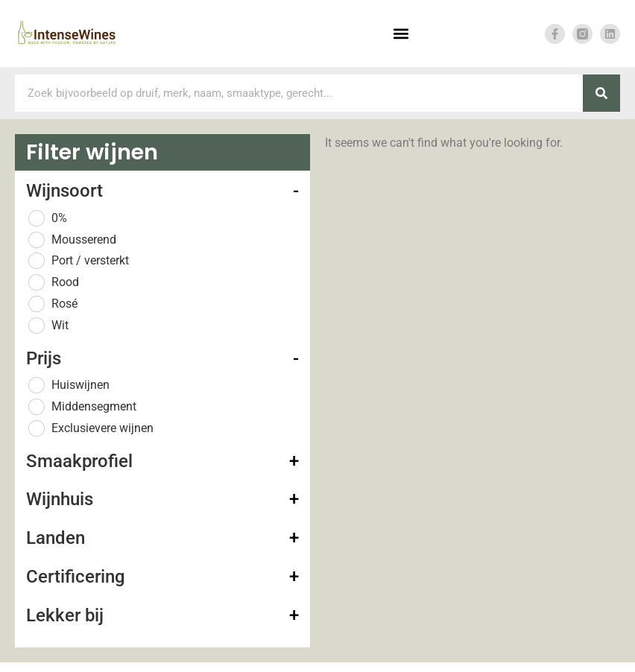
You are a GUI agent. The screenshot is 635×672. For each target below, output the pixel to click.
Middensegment (94, 406)
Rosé (64, 304)
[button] (401, 34)
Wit (60, 325)
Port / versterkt (90, 260)
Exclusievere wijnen (102, 428)
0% (59, 218)
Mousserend (84, 240)
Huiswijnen (80, 385)
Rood (65, 282)
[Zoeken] (601, 93)
